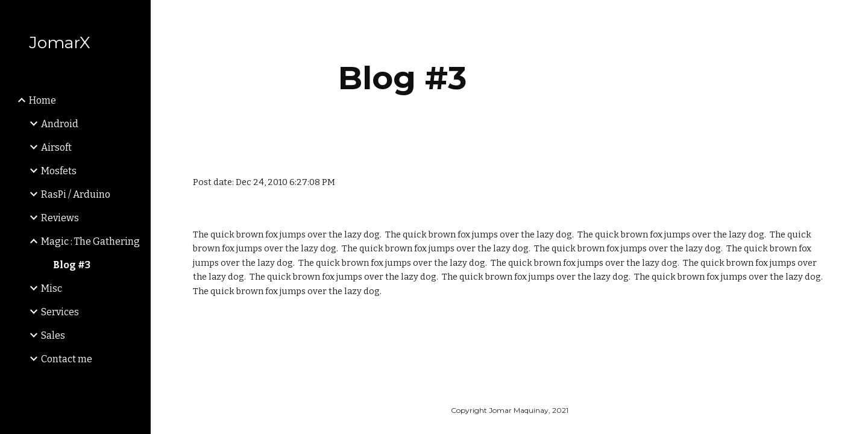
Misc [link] (52, 288)
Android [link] (60, 124)
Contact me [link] (67, 359)
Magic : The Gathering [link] (90, 241)
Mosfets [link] (59, 171)
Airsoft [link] (56, 147)
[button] (854, 17)
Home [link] (42, 100)
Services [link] (60, 312)
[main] (402, 78)
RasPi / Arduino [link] (76, 194)
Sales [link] (53, 335)
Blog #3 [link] (72, 265)
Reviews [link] (60, 218)
